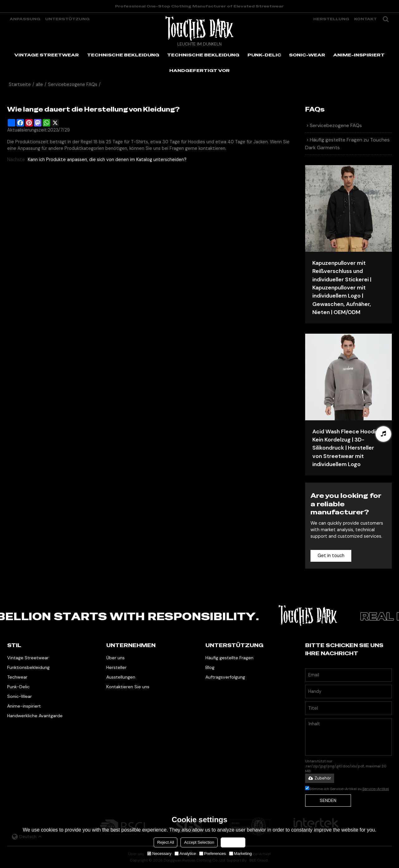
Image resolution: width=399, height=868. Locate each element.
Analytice (185, 854)
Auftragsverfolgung (225, 677)
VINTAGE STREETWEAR (47, 55)
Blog (210, 667)
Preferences (213, 854)
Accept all (233, 842)
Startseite (20, 85)
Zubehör (320, 778)
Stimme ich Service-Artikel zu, (347, 789)
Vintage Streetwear (28, 658)
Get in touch (331, 556)
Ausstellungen (121, 677)
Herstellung (331, 19)
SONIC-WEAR (307, 55)
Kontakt (365, 19)
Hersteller (116, 667)
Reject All (166, 842)
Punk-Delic (18, 687)
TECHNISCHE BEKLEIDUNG (123, 55)
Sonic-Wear (19, 696)
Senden (328, 800)
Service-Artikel (375, 789)
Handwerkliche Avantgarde (35, 716)
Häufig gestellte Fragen (229, 658)
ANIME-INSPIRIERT (359, 55)
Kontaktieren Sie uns (128, 687)
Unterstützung (67, 19)
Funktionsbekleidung (28, 667)
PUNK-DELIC (264, 55)
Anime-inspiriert (24, 706)
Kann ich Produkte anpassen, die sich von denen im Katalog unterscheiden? (107, 160)
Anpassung (25, 19)
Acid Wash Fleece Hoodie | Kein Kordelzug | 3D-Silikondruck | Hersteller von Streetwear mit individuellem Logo (347, 448)
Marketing (240, 854)
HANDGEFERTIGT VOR (199, 70)
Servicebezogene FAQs (73, 85)
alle (39, 85)
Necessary (159, 854)
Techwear (17, 677)
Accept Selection (199, 842)
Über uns (115, 658)
